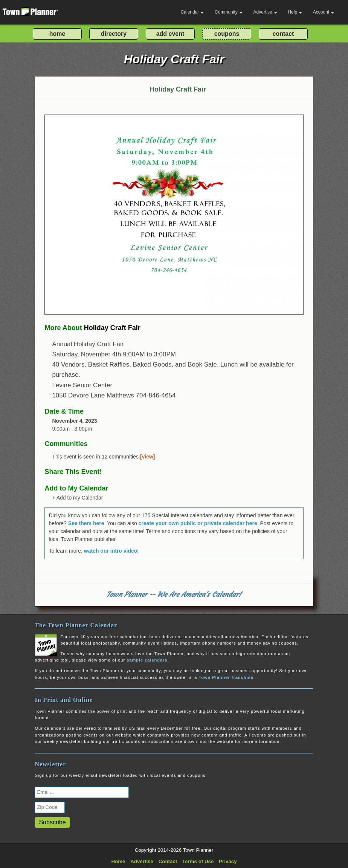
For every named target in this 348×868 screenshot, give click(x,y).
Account (324, 12)
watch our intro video (111, 551)
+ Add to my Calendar (77, 498)
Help (295, 12)
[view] (148, 457)
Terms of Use (198, 861)
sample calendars (147, 660)
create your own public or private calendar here (198, 523)
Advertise (265, 12)
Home (118, 861)
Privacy (228, 861)
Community (229, 12)
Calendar (192, 12)
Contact (168, 861)
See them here (86, 523)
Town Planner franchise (226, 677)
